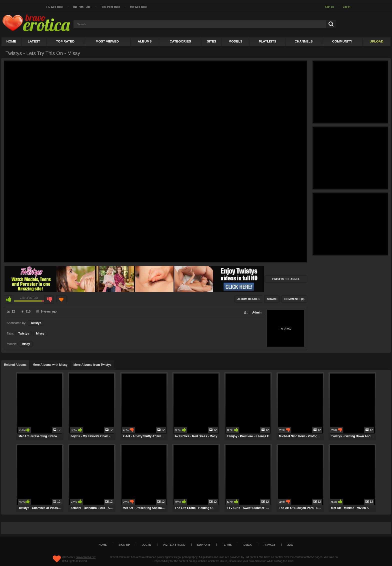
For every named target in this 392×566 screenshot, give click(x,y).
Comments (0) (294, 299)
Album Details (248, 299)
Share (272, 299)
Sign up (329, 7)
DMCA (248, 545)
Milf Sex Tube (138, 7)
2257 (290, 545)
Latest (34, 41)
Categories (180, 41)
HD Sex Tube (55, 7)
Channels (303, 41)
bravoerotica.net (86, 557)
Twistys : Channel (286, 279)
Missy (40, 333)
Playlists (267, 41)
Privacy (269, 545)
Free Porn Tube (110, 7)
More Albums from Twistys (92, 365)
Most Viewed (107, 41)
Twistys (36, 323)
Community (342, 41)
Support (204, 545)
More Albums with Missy (50, 365)
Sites (211, 41)
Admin (257, 312)
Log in (347, 7)
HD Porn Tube (82, 7)
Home (11, 41)
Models (235, 41)
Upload (376, 41)
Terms (227, 545)
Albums (145, 41)
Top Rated (65, 41)
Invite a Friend (174, 545)
